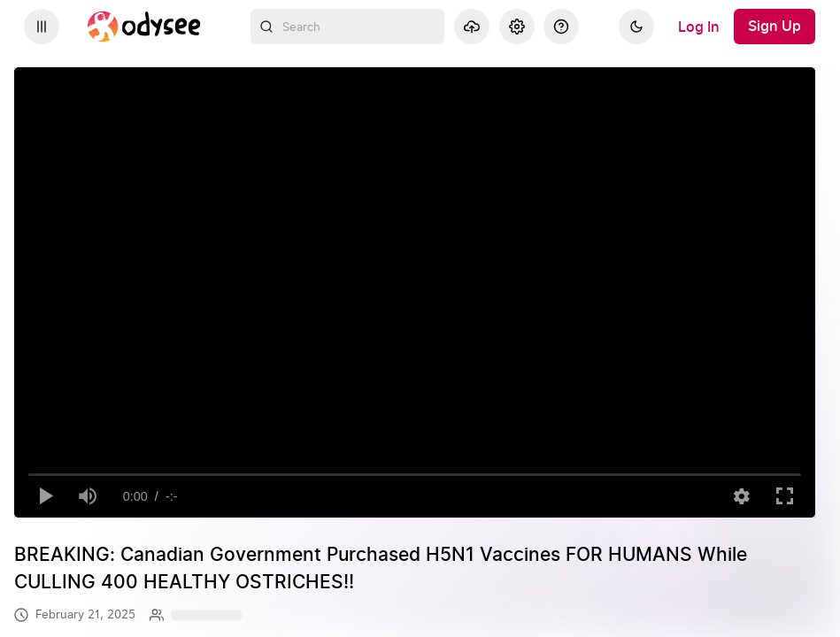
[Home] (144, 27)
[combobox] (348, 27)
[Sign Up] (774, 27)
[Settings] (517, 27)
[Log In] (699, 27)
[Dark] (636, 27)
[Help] (561, 27)
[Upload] (472, 27)
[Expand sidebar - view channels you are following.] (42, 27)
